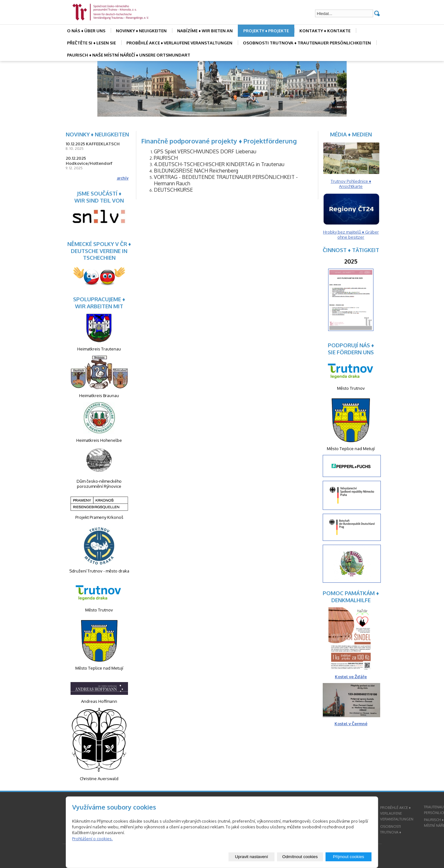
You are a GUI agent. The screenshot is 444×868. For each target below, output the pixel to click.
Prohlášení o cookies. (92, 839)
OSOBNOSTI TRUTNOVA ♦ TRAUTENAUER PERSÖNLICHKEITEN (307, 43)
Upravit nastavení (252, 857)
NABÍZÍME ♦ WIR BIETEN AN (205, 31)
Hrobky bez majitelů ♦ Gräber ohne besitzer (351, 234)
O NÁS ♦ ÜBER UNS (86, 31)
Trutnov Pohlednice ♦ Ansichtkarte (351, 184)
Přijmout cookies (349, 857)
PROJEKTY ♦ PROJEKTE (266, 31)
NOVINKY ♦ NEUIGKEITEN (141, 31)
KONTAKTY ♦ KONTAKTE (325, 31)
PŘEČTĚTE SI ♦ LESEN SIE (91, 43)
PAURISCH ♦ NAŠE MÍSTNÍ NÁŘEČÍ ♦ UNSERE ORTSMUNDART (128, 55)
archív (123, 178)
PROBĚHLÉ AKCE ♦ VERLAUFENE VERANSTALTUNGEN (180, 43)
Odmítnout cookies (300, 857)
